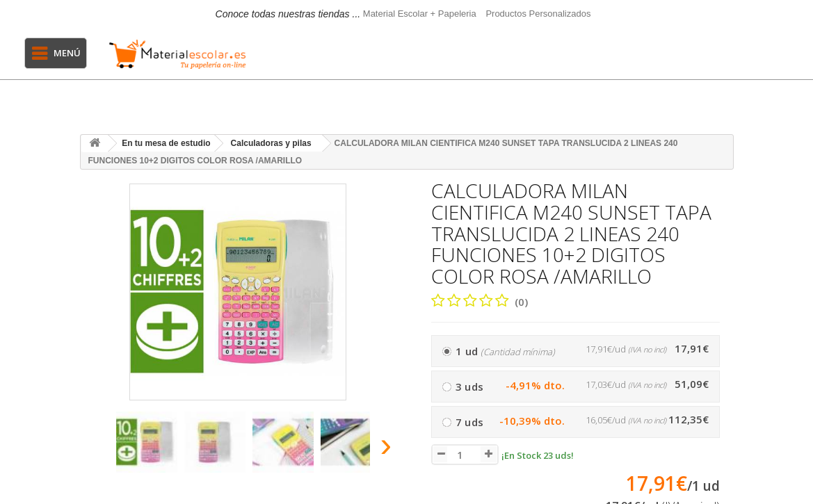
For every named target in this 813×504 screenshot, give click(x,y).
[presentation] (93, 449)
